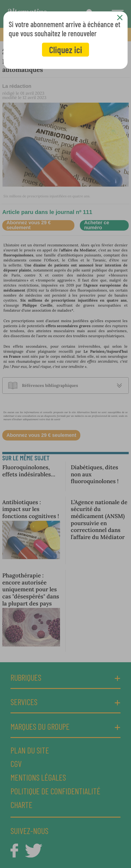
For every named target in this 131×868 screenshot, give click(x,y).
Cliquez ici (66, 50)
